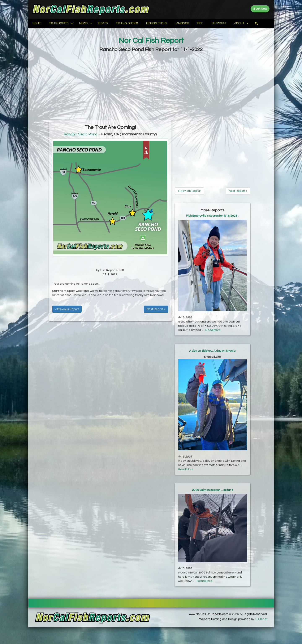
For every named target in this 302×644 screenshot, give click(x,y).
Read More (213, 330)
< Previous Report (67, 309)
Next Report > (156, 309)
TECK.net (261, 619)
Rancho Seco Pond (81, 134)
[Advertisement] (151, 87)
